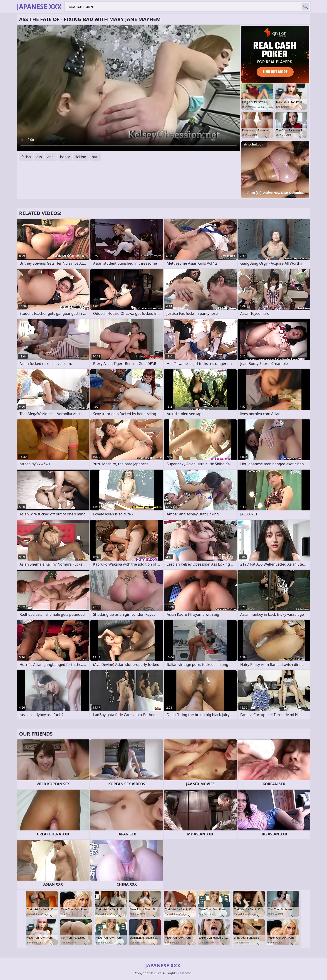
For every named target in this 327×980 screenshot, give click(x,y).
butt (95, 157)
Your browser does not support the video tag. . (129, 88)
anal (51, 157)
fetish (26, 157)
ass (39, 157)
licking (81, 157)
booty (65, 157)
